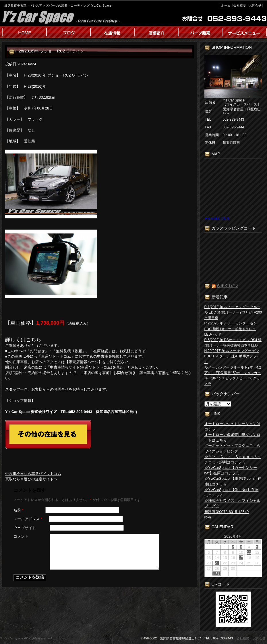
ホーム (226, 5)
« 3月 (217, 574)
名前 (19, 510)
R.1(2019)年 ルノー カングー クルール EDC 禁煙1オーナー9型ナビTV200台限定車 (233, 312)
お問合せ (255, 5)
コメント (21, 536)
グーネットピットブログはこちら (232, 446)
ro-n (208, 517)
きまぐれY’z (227, 285)
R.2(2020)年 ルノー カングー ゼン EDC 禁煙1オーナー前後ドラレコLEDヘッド (231, 329)
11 (249, 552)
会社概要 (240, 5)
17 (241, 558)
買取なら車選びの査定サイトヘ (31, 479)
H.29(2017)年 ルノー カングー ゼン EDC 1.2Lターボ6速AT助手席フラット (232, 356)
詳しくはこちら (23, 340)
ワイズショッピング (221, 451)
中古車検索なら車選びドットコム (33, 474)
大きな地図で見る (217, 218)
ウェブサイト (25, 528)
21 (217, 563)
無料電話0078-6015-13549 (227, 512)
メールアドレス (28, 519)
